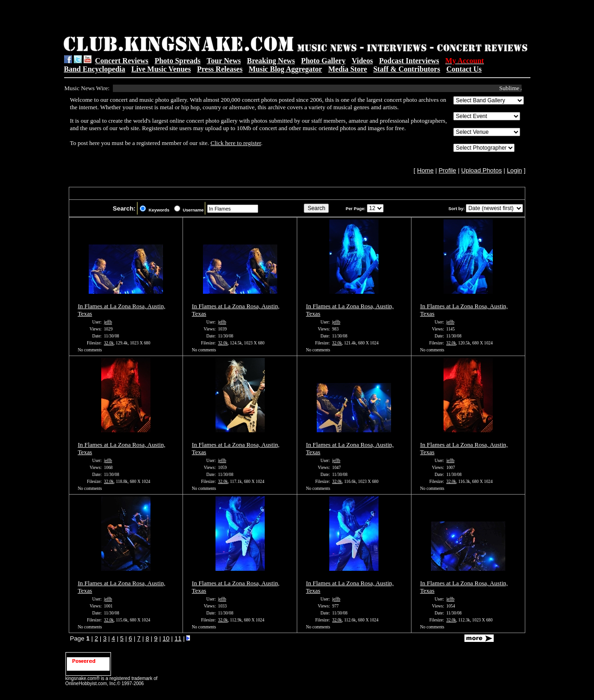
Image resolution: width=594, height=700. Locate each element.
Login (514, 170)
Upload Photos (481, 170)
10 (166, 638)
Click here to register (236, 143)
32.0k (109, 343)
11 (178, 638)
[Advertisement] (181, 19)
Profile (447, 170)
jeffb (108, 322)
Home (425, 170)
